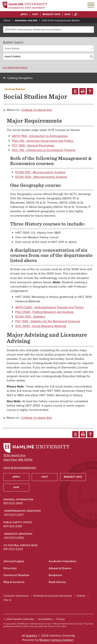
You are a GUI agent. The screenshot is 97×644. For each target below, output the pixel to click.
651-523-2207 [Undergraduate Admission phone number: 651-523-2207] (14, 515)
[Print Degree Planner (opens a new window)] (75, 91)
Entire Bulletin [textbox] (12, 49)
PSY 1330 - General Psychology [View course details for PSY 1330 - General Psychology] (33, 145)
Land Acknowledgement (20, 468)
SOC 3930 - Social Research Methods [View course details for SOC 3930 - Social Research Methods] (41, 326)
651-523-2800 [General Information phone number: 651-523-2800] (13, 503)
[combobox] (48, 30)
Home (7, 20)
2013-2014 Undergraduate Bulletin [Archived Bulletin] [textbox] (33, 30)
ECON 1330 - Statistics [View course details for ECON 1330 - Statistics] (30, 317)
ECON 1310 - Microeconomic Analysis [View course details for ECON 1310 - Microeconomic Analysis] (40, 172)
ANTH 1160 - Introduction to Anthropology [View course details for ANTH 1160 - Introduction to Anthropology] (40, 136)
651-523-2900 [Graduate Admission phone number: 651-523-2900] (14, 538)
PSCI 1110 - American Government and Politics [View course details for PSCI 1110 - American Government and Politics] (43, 141)
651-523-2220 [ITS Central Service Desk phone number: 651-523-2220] (13, 549)
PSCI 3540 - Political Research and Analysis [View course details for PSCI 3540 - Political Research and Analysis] (44, 312)
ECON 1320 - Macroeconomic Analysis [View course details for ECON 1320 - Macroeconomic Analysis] (41, 177)
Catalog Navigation (20, 78)
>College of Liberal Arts (36, 110)
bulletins (32, 636)
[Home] (25, 6)
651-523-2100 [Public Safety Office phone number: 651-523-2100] (13, 526)
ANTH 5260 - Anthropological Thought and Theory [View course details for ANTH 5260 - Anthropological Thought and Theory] (50, 307)
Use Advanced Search (15, 67)
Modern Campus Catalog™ (57, 640)
